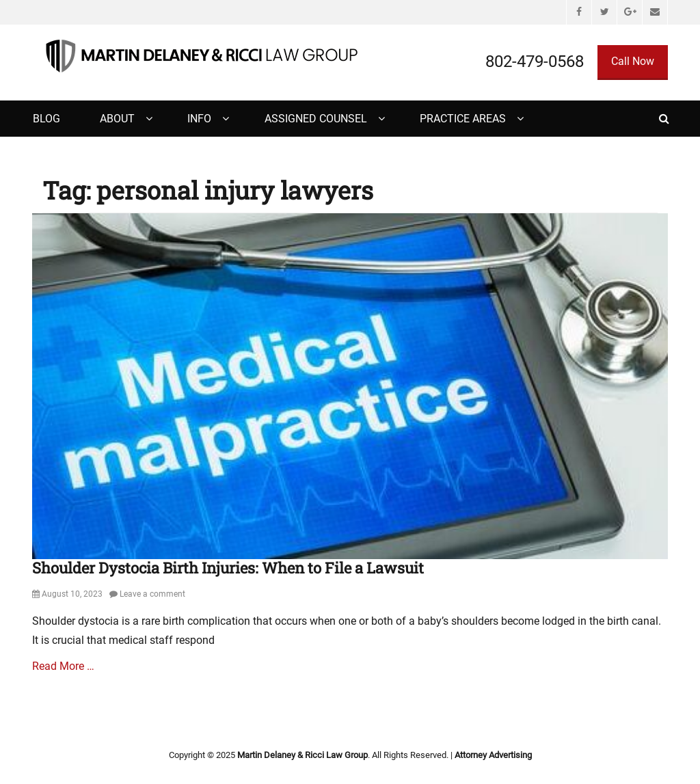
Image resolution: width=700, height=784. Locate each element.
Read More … (63, 666)
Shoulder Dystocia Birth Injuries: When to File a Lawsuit (228, 568)
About (117, 119)
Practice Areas (463, 119)
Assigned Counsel (316, 119)
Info (199, 119)
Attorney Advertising (493, 755)
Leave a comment (152, 594)
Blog (46, 119)
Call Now (633, 61)
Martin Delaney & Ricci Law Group (302, 755)
